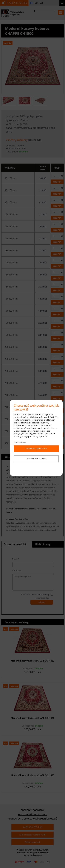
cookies (17, 417)
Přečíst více (19, 443)
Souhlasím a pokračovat (36, 448)
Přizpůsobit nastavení (36, 459)
